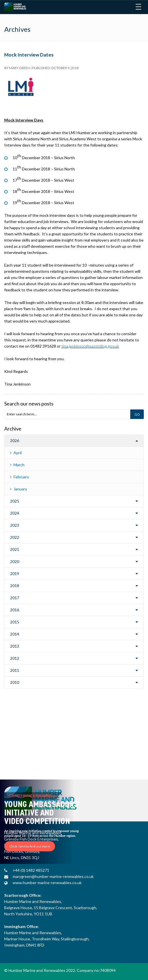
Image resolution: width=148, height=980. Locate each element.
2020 (15, 561)
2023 (15, 525)
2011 (15, 670)
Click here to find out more (30, 846)
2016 (15, 610)
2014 (15, 634)
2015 (15, 622)
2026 (15, 441)
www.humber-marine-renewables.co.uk (47, 883)
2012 (15, 658)
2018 (15, 586)
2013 (15, 646)
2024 (15, 513)
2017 (15, 598)
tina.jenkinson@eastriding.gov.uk (90, 346)
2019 (15, 574)
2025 (15, 501)
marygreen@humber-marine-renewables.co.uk (53, 876)
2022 (15, 537)
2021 (15, 549)
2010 (15, 682)
